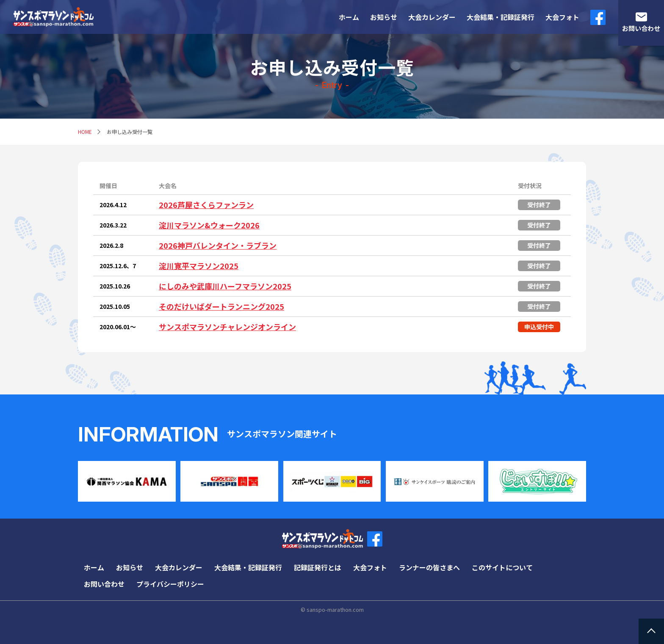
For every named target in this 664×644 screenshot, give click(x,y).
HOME (85, 132)
